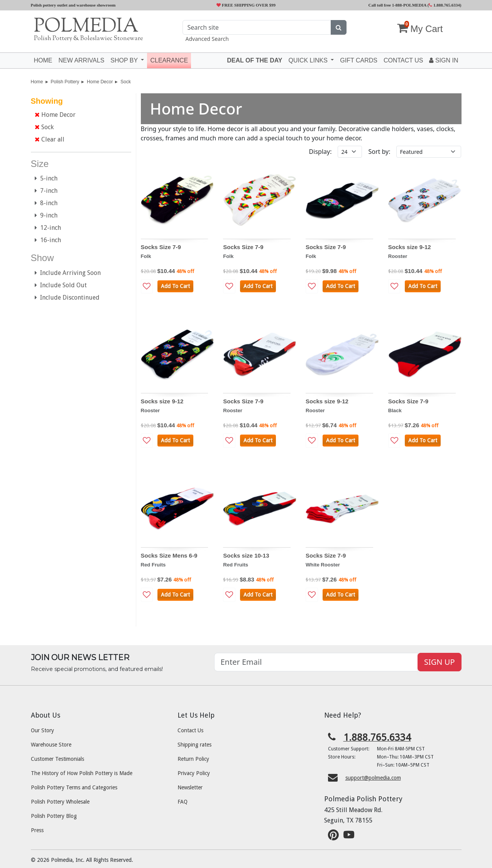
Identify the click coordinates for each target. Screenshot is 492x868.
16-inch (48, 240)
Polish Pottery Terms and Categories (74, 787)
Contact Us (190, 730)
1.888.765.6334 (444, 5)
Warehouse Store (51, 745)
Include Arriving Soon (68, 273)
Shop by (125, 60)
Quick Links (309, 60)
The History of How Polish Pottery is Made (82, 773)
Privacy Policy (194, 773)
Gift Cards (359, 60)
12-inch (48, 228)
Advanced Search (207, 39)
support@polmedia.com (373, 778)
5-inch (46, 178)
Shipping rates (194, 745)
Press (37, 830)
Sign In (444, 60)
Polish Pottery (65, 82)
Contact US (403, 60)
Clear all (50, 139)
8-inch (46, 203)
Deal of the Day (254, 60)
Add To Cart (175, 286)
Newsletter (190, 787)
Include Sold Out (61, 285)
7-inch (46, 191)
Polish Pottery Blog (54, 816)
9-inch (46, 215)
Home (43, 60)
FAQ (183, 802)
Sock (126, 82)
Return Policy (193, 759)
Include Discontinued (67, 297)
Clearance (169, 60)
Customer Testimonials (57, 759)
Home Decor (100, 82)
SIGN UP (439, 662)
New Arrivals (82, 60)
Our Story (42, 730)
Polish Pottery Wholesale (60, 802)
